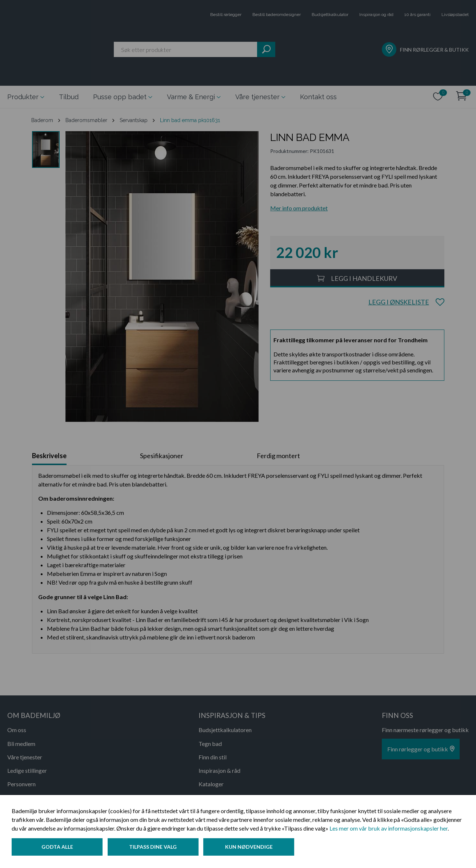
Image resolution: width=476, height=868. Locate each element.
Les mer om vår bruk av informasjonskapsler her (389, 829)
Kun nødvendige (251, 847)
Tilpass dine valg (154, 847)
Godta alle (57, 847)
